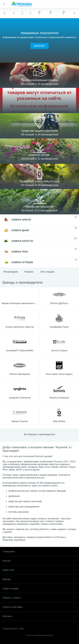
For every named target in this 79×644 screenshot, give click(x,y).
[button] (39, 46)
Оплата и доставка (39, 607)
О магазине (39, 552)
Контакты (39, 616)
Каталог (39, 561)
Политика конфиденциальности (40, 635)
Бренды (39, 579)
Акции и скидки (39, 588)
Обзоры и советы (39, 598)
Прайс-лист (39, 570)
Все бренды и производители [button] (39, 434)
